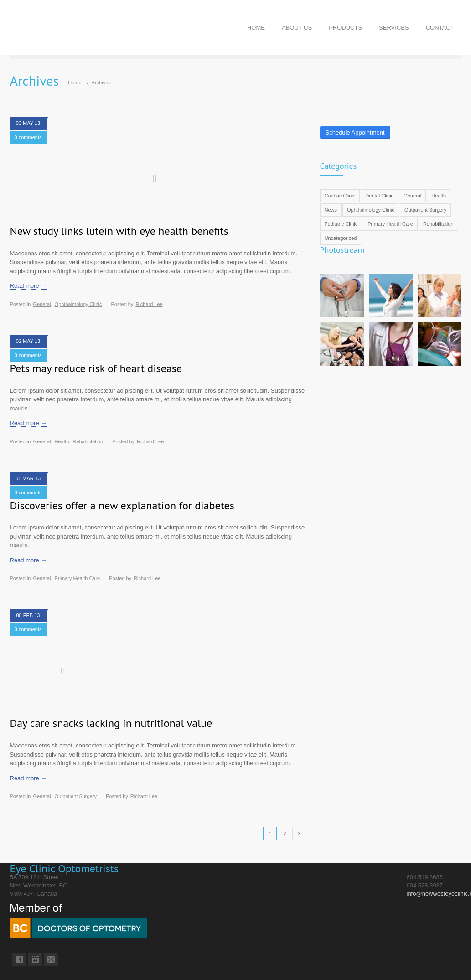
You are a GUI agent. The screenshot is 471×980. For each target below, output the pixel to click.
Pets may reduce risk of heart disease (96, 368)
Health (62, 441)
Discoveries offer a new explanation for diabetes (122, 506)
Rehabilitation (88, 441)
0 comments (28, 137)
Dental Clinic (379, 196)
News (331, 210)
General (42, 304)
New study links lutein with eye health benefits (119, 231)
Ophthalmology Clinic (78, 304)
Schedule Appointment (355, 132)
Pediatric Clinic (341, 224)
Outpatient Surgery (76, 796)
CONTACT (440, 28)
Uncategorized (341, 238)
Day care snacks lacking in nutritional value (111, 723)
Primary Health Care (78, 578)
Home (75, 83)
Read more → (28, 286)
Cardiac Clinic (340, 196)
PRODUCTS (345, 28)
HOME (256, 28)
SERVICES (394, 28)
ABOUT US (297, 28)
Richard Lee (149, 304)
